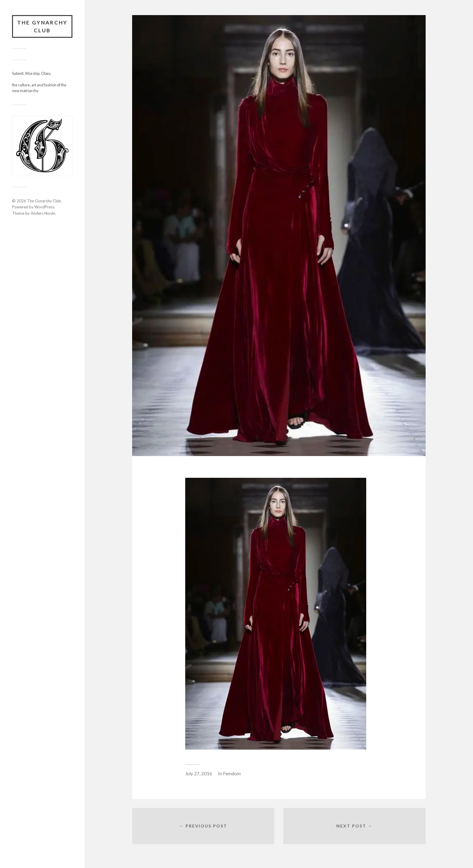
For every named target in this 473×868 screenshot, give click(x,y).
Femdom (232, 773)
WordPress (44, 207)
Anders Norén (43, 213)
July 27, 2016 (199, 773)
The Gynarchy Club (42, 26)
